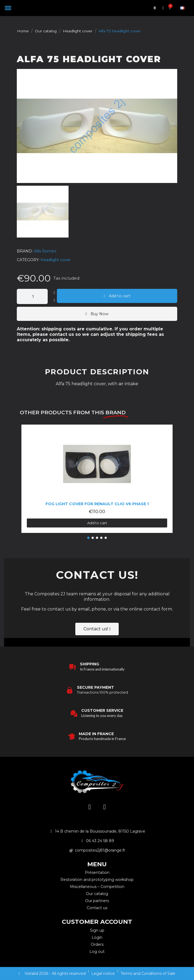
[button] (8, 8)
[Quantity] (32, 296)
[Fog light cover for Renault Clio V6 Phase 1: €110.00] (97, 479)
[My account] (163, 8)
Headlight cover (56, 260)
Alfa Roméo (45, 251)
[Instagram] (90, 807)
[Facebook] (105, 807)
